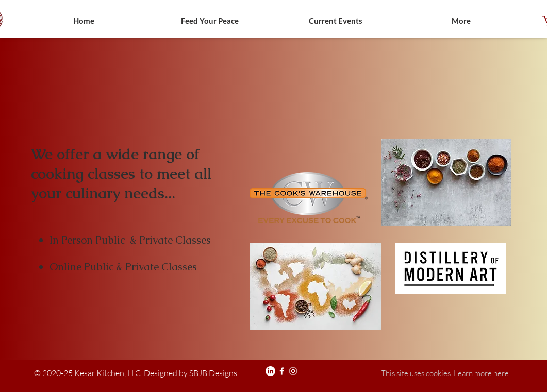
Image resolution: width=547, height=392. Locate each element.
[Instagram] (293, 371)
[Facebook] (282, 371)
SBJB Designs (212, 373)
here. (502, 373)
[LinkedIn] (270, 371)
